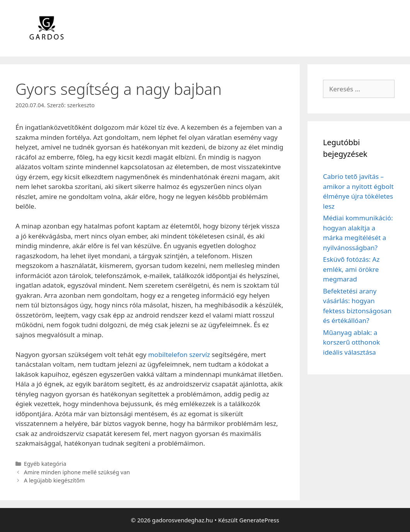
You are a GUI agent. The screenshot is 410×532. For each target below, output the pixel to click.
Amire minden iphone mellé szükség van (77, 472)
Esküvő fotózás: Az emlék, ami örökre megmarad (351, 269)
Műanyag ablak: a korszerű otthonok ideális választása (351, 342)
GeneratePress (259, 520)
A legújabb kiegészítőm (54, 480)
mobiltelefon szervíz (179, 354)
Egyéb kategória (45, 464)
